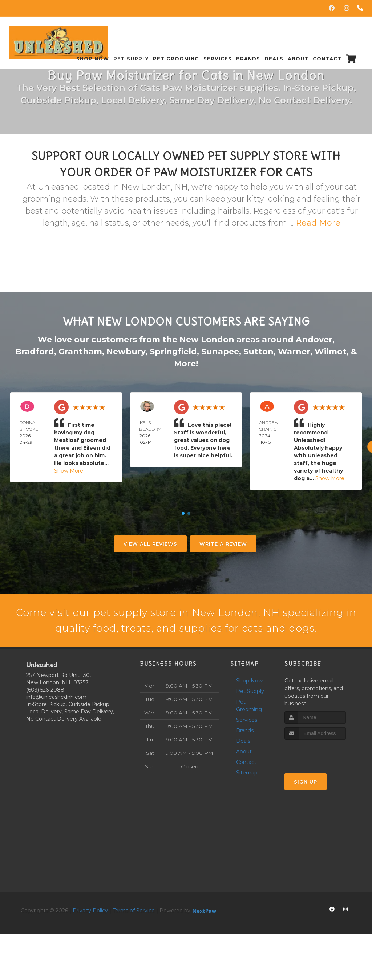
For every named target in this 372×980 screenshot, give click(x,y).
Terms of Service (134, 932)
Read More (318, 223)
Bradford (35, 352)
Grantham (80, 352)
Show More (69, 471)
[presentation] (323, 775)
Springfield (173, 352)
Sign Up (306, 803)
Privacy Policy (90, 932)
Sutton (258, 352)
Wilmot (331, 352)
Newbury (126, 352)
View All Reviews (150, 544)
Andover (314, 340)
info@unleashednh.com (56, 718)
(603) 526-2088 (45, 711)
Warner (294, 352)
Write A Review (223, 544)
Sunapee (220, 352)
